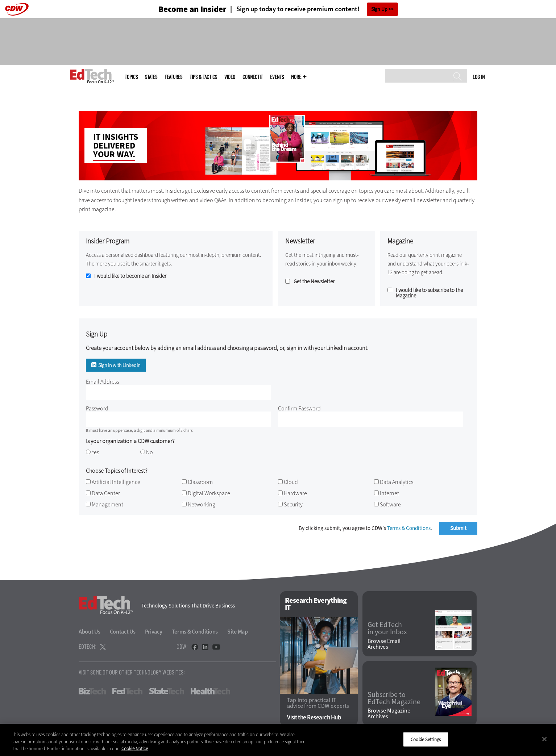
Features (173, 77)
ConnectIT (253, 77)
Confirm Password (299, 408)
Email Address (102, 382)
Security (293, 504)
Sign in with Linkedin (119, 365)
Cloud (291, 482)
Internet (389, 493)
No (150, 452)
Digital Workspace (209, 493)
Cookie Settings (426, 739)
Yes (95, 452)
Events (277, 77)
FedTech (127, 691)
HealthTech (210, 691)
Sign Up (379, 9)
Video (230, 77)
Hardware (295, 493)
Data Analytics (397, 482)
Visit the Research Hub (314, 717)
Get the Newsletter (314, 282)
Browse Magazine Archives (389, 714)
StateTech (167, 691)
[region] (278, 740)
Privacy (154, 632)
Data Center (106, 493)
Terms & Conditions (409, 528)
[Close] (544, 739)
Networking (202, 504)
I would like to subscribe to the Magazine (429, 293)
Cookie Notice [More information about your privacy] (135, 749)
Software (390, 504)
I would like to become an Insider (130, 276)
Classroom (200, 482)
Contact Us (123, 632)
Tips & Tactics (203, 77)
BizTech (92, 691)
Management (107, 504)
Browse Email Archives (384, 644)
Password (97, 408)
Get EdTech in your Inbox (387, 628)
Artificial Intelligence (116, 482)
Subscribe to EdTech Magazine (394, 698)
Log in (479, 77)
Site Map (238, 632)
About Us (90, 632)
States (151, 77)
